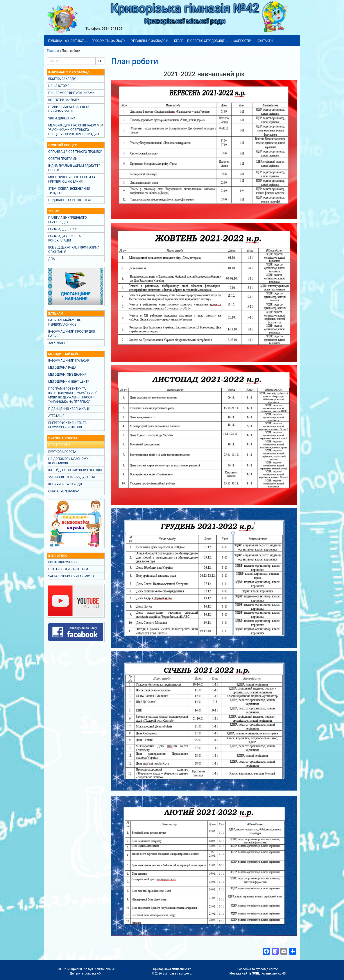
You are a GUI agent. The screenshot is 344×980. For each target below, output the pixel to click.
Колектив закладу (64, 100)
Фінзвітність (77, 41)
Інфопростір (242, 41)
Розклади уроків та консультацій (64, 238)
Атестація (56, 416)
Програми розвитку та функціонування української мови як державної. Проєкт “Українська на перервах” (72, 395)
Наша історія (59, 86)
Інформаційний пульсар (69, 360)
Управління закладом (151, 41)
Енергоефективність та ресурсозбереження (67, 425)
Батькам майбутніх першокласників (64, 322)
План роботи (59, 445)
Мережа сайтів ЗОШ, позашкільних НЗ (258, 973)
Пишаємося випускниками (71, 93)
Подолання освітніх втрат (70, 200)
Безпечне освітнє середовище (201, 41)
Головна (55, 41)
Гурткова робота (62, 452)
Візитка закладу (62, 79)
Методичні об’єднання (67, 375)
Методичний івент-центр (69, 382)
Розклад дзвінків (63, 229)
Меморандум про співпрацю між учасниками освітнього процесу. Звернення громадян (76, 130)
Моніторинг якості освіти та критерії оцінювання (72, 179)
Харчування (58, 343)
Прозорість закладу (110, 41)
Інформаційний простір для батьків (72, 334)
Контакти (265, 41)
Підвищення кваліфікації (69, 409)
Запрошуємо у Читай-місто (71, 576)
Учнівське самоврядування (72, 477)
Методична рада (62, 367)
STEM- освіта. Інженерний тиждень (69, 191)
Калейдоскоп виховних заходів (75, 470)
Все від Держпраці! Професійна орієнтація (74, 250)
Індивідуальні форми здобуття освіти (74, 168)
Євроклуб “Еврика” (64, 491)
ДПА (52, 259)
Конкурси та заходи (65, 484)
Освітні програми (63, 159)
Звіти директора (62, 118)
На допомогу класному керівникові (68, 461)
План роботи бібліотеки (68, 569)
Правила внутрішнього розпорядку (68, 220)
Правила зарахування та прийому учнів (69, 109)
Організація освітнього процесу (75, 152)
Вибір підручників (63, 562)
